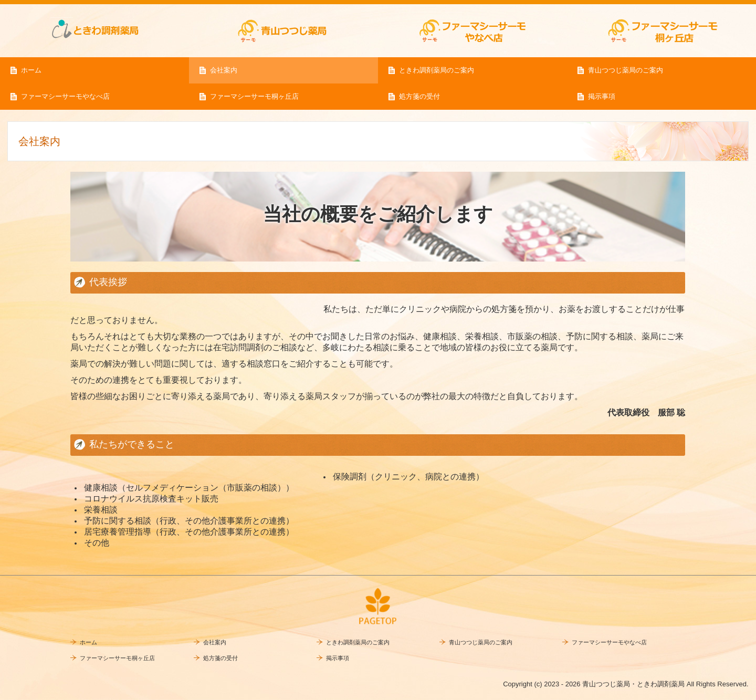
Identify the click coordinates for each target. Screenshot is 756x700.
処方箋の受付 (419, 96)
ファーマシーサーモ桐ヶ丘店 (254, 96)
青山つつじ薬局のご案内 (626, 70)
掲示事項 (602, 96)
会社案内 (224, 70)
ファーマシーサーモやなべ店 (65, 96)
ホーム (31, 70)
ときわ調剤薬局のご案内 (437, 70)
